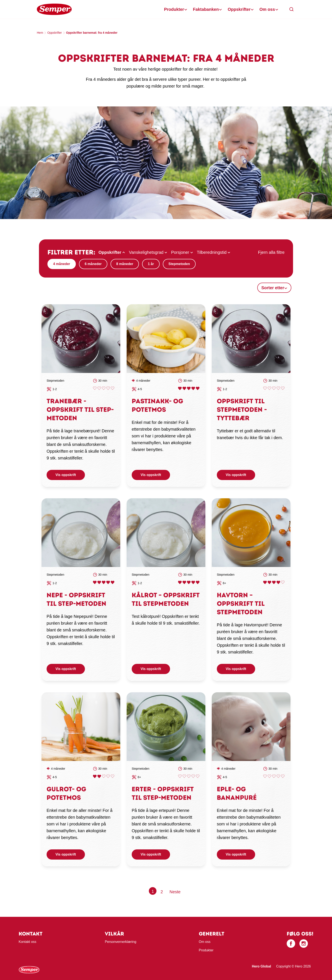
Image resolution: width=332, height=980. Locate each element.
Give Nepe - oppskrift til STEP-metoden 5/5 (113, 582)
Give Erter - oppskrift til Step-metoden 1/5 (180, 776)
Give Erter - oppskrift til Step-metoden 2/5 (184, 776)
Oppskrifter (239, 9)
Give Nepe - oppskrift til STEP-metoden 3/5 (104, 582)
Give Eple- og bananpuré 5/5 (283, 776)
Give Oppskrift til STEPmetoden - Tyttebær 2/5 (269, 388)
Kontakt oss (28, 942)
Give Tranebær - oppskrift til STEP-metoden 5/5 (113, 388)
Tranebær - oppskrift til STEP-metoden (80, 410)
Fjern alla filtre (271, 252)
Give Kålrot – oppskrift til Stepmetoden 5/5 (198, 582)
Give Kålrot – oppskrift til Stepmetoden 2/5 (184, 582)
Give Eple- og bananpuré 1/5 (265, 776)
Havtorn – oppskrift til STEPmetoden (241, 604)
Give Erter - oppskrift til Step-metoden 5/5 (198, 776)
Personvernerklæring (121, 942)
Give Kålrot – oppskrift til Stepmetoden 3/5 (189, 582)
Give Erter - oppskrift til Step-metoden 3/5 (189, 776)
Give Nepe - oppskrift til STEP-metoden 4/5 (108, 582)
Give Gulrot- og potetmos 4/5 (108, 776)
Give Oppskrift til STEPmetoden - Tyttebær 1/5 (265, 388)
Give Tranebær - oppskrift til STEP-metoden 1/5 (95, 388)
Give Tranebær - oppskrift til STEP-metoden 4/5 (108, 388)
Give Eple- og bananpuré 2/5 (269, 776)
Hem (40, 33)
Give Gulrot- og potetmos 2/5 (99, 776)
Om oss (267, 9)
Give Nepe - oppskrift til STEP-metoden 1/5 (95, 582)
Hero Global (261, 966)
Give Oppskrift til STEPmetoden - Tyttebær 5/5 (283, 388)
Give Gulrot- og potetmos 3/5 (104, 776)
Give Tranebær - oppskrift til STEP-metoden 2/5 (99, 388)
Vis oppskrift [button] (66, 475)
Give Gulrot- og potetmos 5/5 (113, 776)
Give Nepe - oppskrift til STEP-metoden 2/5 (99, 582)
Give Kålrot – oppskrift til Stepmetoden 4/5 (193, 582)
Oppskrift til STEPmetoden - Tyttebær (242, 410)
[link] (81, 339)
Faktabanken (206, 9)
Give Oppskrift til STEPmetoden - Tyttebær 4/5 (278, 388)
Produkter (174, 9)
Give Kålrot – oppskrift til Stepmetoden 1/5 (180, 582)
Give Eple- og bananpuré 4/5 (278, 776)
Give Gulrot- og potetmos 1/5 (95, 776)
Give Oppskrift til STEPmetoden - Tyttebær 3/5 (274, 388)
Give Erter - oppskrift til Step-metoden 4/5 (193, 776)
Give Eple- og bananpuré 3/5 (274, 776)
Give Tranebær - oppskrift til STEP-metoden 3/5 (104, 388)
